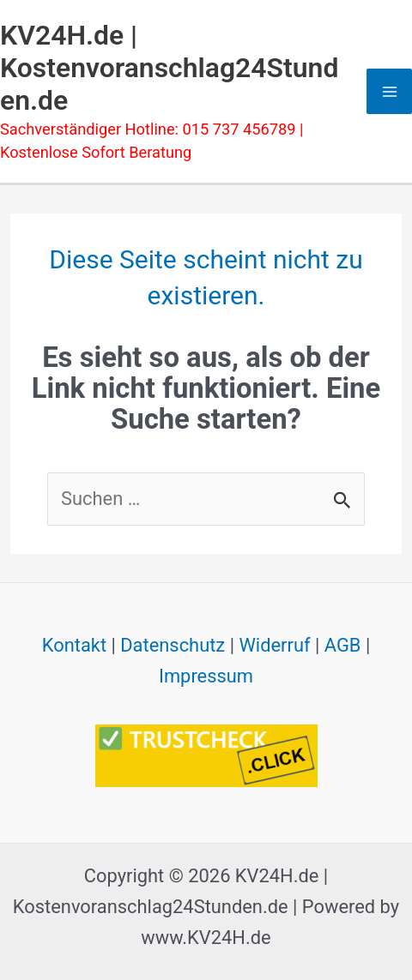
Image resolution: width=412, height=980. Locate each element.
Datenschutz (173, 645)
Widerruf (274, 645)
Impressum (206, 676)
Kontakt (74, 645)
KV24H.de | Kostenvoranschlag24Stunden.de (169, 68)
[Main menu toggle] (389, 91)
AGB (343, 645)
